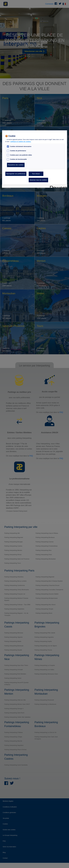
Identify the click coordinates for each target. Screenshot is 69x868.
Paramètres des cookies (16, 165)
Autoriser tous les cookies (38, 180)
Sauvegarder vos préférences (16, 174)
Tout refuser (36, 174)
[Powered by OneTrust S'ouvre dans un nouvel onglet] (58, 186)
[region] (35, 159)
